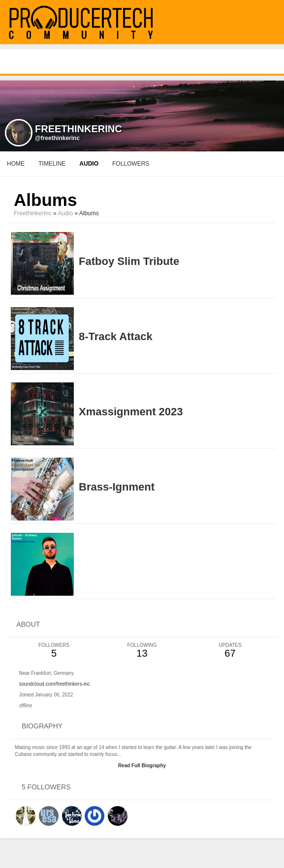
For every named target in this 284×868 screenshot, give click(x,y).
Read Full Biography (142, 766)
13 (142, 651)
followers (131, 164)
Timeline (52, 164)
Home (16, 164)
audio (89, 164)
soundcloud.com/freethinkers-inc (55, 684)
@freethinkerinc (57, 138)
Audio (65, 213)
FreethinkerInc (33, 213)
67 (230, 651)
